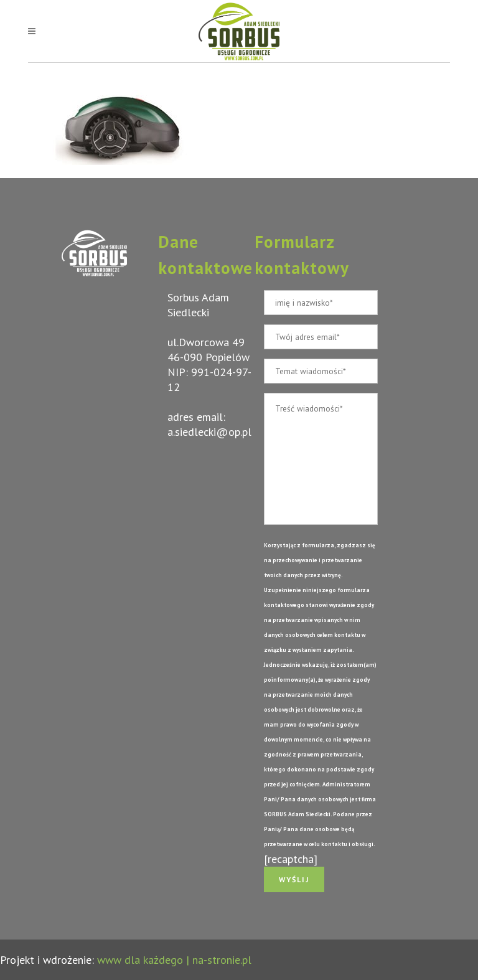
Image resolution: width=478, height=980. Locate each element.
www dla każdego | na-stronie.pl (174, 960)
